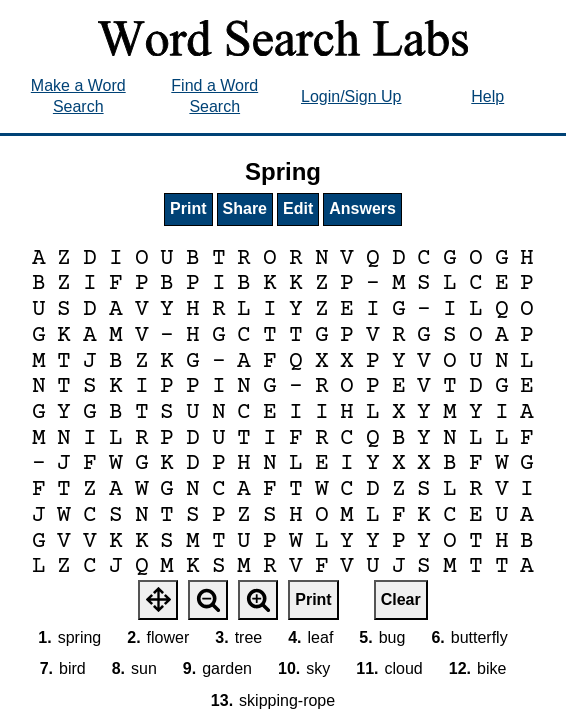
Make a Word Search (78, 96)
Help (487, 96)
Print (188, 208)
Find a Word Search (214, 96)
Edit (298, 208)
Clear (401, 599)
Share (245, 208)
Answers (362, 208)
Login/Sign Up (351, 96)
